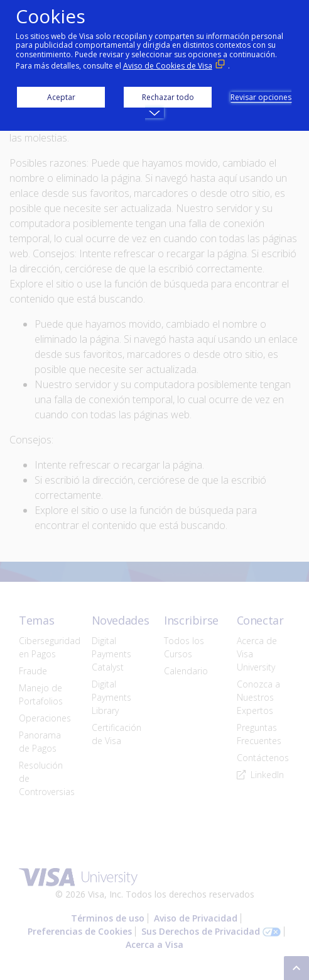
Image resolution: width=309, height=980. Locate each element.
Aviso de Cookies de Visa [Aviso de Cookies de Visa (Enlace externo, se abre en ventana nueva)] (168, 66)
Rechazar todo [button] (168, 97)
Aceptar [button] (61, 97)
